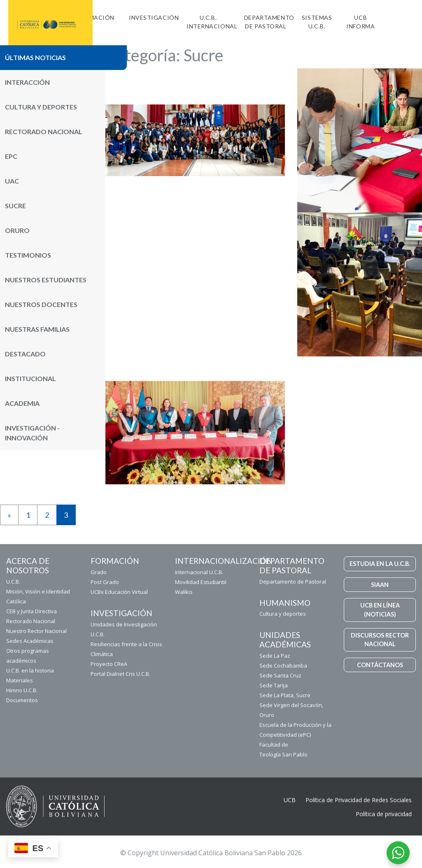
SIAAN (380, 585)
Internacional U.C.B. (199, 572)
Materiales (20, 680)
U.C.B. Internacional (212, 22)
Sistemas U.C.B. (317, 22)
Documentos (22, 700)
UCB (290, 800)
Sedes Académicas (30, 641)
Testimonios (28, 255)
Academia (22, 403)
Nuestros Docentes (41, 304)
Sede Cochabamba (283, 666)
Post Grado (105, 582)
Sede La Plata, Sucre (285, 695)
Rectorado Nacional (44, 131)
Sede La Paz (275, 656)
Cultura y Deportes (41, 107)
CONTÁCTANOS (380, 665)
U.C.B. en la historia (30, 670)
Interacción (27, 82)
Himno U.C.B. (22, 690)
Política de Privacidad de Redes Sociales (359, 800)
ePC (11, 156)
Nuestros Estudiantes (46, 280)
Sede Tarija (274, 685)
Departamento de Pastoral (269, 22)
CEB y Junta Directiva (31, 611)
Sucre (15, 206)
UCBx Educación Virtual (119, 592)
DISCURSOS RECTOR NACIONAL (380, 640)
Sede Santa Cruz (280, 675)
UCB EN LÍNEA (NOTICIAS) (380, 610)
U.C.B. (13, 582)
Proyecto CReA (109, 664)
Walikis (184, 592)
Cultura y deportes (283, 614)
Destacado (25, 354)
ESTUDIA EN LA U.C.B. (380, 564)
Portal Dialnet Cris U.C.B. (120, 674)
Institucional (30, 378)
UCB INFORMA (360, 22)
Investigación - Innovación (32, 433)
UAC (12, 181)
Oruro (17, 230)
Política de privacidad (384, 814)
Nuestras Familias (37, 329)
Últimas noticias (35, 57)
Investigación (154, 17)
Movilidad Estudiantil (201, 582)
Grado (99, 572)
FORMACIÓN (96, 17)
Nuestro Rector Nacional (36, 631)
